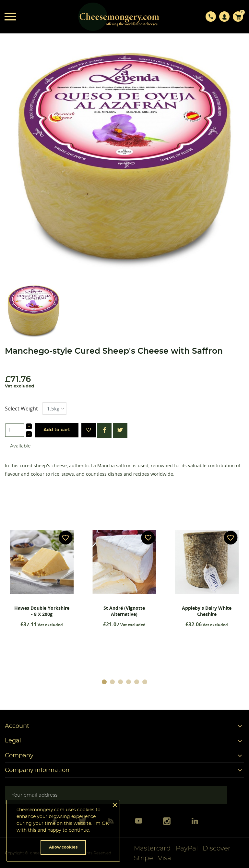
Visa (165, 858)
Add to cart (57, 430)
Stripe (143, 858)
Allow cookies (63, 847)
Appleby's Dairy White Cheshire (207, 611)
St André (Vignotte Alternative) (124, 611)
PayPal (187, 849)
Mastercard (152, 849)
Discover (217, 849)
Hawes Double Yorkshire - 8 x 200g (42, 611)
